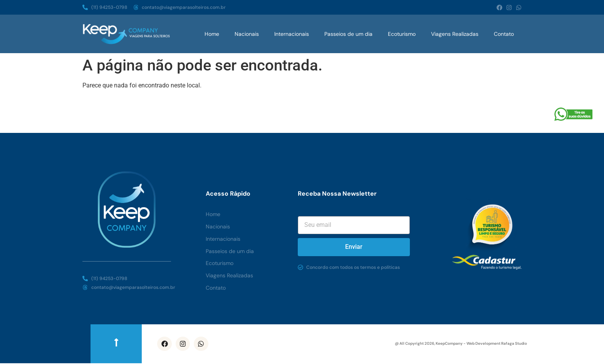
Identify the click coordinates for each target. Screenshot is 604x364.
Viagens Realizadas (455, 34)
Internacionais (292, 34)
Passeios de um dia (348, 34)
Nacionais (247, 34)
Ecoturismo (402, 34)
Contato (504, 34)
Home (212, 34)
